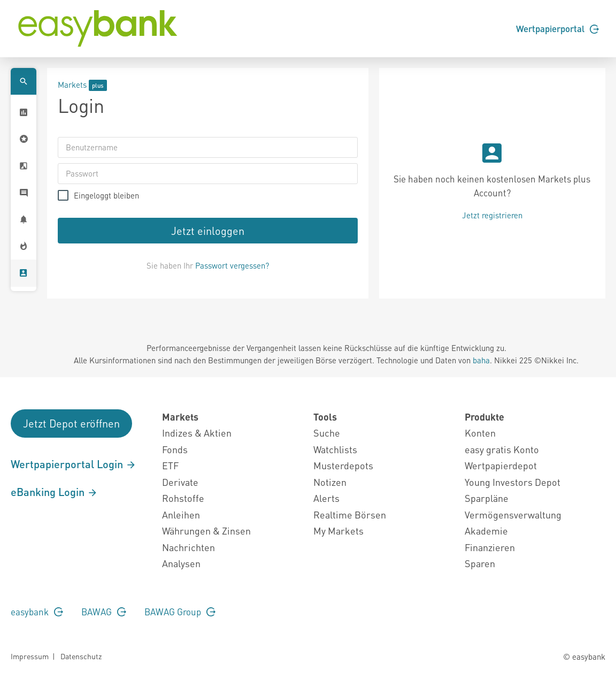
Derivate (180, 482)
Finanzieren (490, 547)
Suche (327, 433)
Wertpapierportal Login (74, 464)
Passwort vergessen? (232, 265)
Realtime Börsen (350, 514)
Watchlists (335, 449)
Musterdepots (343, 465)
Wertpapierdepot (501, 465)
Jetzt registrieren (492, 215)
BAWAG (104, 612)
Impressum (30, 656)
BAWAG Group (180, 612)
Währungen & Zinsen (206, 531)
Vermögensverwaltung (513, 514)
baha (481, 360)
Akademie (486, 531)
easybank (37, 612)
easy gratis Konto (502, 449)
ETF (170, 465)
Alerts (326, 498)
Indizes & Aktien (197, 433)
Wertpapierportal (557, 28)
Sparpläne (487, 498)
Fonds (175, 449)
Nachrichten (188, 547)
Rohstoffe (183, 498)
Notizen (330, 482)
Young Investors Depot (513, 482)
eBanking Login (54, 492)
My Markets (338, 531)
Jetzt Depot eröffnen (71, 423)
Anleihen (181, 514)
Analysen (181, 563)
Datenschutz (81, 656)
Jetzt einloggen (208, 231)
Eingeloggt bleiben (106, 196)
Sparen (480, 563)
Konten (480, 433)
